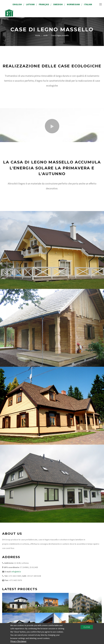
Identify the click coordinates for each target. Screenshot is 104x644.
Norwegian (73, 4)
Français (44, 4)
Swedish (58, 4)
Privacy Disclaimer (18, 642)
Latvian (30, 4)
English (17, 4)
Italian (88, 4)
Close (87, 628)
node (45, 35)
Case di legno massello (60, 35)
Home (38, 35)
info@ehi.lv (16, 572)
